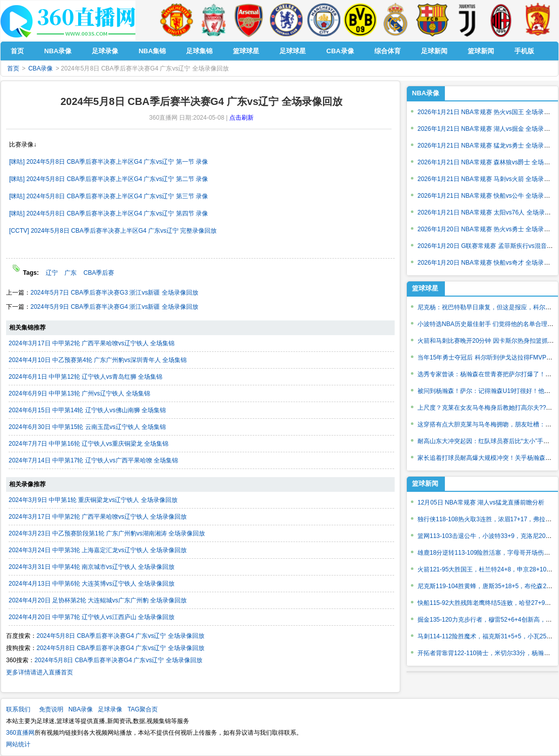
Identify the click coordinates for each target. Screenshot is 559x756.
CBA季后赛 (99, 273)
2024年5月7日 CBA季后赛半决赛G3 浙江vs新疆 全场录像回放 (114, 293)
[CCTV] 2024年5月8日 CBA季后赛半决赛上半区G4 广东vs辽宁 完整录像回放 (113, 231)
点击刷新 (241, 118)
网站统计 (18, 744)
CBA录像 (41, 68)
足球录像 (110, 709)
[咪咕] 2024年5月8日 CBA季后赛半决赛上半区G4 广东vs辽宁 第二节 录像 (109, 179)
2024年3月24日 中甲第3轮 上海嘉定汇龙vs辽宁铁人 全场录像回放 (98, 550)
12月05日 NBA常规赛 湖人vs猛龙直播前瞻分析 (481, 502)
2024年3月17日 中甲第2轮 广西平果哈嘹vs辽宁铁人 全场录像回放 (98, 517)
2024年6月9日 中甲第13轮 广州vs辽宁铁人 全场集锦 (79, 393)
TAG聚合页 (143, 709)
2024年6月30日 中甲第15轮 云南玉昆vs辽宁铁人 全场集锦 (87, 427)
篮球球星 (425, 288)
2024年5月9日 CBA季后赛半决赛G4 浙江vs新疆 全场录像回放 (114, 307)
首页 (13, 68)
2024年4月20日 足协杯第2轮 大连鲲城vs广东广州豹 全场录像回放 (98, 600)
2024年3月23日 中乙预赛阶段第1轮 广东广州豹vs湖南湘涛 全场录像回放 (107, 533)
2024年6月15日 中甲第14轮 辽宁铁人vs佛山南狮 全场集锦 (87, 410)
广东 (71, 273)
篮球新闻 (425, 483)
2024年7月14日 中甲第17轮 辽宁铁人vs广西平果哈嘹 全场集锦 (93, 460)
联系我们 (18, 709)
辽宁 (52, 273)
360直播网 (20, 733)
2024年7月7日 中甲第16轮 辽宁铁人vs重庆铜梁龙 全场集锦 (89, 444)
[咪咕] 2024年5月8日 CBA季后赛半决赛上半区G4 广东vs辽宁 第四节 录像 (109, 213)
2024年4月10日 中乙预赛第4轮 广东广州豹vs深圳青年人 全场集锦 (98, 360)
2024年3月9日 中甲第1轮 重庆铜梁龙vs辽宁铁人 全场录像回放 (93, 500)
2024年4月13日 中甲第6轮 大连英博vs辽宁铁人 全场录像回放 (92, 584)
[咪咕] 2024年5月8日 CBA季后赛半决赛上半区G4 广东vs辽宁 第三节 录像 (109, 196)
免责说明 (51, 709)
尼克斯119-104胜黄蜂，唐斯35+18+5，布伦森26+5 (487, 586)
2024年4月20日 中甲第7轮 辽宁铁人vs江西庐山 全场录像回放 (92, 617)
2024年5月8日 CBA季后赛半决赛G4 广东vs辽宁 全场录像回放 (120, 636)
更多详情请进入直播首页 (40, 672)
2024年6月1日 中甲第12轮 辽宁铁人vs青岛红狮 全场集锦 (85, 377)
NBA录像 (426, 93)
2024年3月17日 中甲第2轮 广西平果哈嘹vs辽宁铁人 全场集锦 (92, 343)
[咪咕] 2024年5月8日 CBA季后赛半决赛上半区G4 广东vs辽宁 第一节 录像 (109, 162)
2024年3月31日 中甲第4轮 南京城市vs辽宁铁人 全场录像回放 (92, 567)
